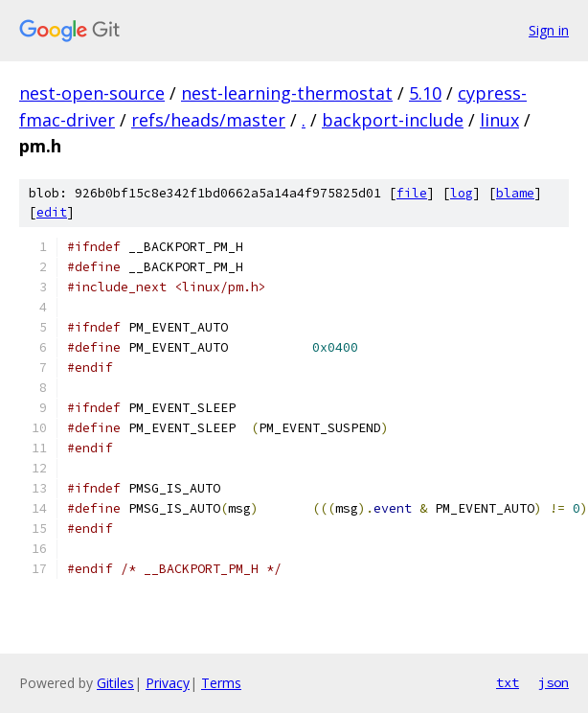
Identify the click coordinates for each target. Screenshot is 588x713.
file (412, 193)
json (554, 682)
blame (515, 193)
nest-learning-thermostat (287, 93)
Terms (221, 683)
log (462, 193)
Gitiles (115, 683)
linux (499, 120)
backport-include (393, 120)
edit (52, 212)
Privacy (168, 683)
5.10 (425, 93)
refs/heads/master (208, 120)
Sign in (549, 30)
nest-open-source (92, 93)
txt (508, 682)
